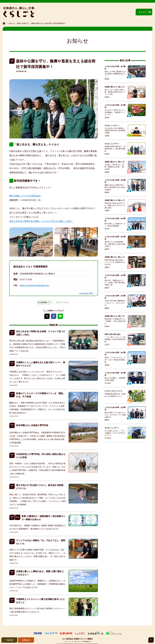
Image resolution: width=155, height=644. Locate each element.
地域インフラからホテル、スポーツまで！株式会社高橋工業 (115, 360)
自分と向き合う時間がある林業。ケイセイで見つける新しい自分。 (41, 221)
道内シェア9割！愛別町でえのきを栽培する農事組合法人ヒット (115, 74)
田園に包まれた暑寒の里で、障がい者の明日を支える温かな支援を (115, 187)
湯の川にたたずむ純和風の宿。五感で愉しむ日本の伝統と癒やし (115, 244)
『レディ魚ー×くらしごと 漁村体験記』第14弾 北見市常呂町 (115, 339)
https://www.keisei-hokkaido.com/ (34, 285)
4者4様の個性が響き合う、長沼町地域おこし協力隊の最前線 (115, 149)
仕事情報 (45, 302)
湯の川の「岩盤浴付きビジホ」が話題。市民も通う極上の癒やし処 (115, 283)
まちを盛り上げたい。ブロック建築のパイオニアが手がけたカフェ (115, 433)
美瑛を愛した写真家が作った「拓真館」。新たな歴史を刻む (115, 321)
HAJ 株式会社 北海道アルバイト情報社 (77, 639)
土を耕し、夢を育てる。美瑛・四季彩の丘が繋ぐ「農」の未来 (115, 167)
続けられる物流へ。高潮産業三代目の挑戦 (115, 379)
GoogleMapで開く (87, 293)
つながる (9, 640)
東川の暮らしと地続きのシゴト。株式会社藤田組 (115, 225)
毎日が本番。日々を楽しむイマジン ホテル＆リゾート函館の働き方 (115, 415)
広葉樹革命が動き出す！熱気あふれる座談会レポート (115, 395)
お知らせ (11, 23)
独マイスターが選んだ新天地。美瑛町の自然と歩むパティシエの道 (115, 92)
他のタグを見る (63, 302)
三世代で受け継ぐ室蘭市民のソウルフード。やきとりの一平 (115, 303)
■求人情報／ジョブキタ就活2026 (25, 196)
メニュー (143, 12)
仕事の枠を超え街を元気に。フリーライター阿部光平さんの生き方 (115, 262)
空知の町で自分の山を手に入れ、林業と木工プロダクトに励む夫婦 (115, 205)
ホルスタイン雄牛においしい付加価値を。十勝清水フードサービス (115, 112)
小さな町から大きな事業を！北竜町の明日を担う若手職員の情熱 (115, 131)
